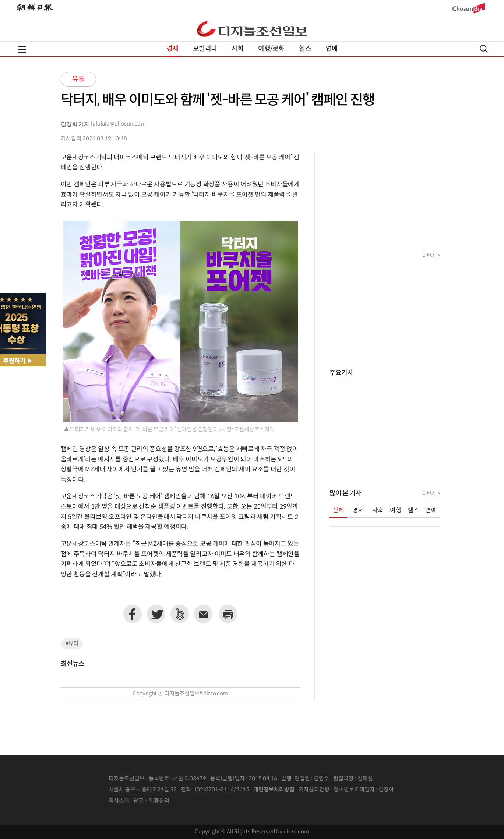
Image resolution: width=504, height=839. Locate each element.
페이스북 (133, 614)
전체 (338, 510)
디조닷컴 (252, 29)
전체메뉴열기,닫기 (22, 49)
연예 (332, 49)
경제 (172, 49)
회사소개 (119, 801)
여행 (396, 510)
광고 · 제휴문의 (151, 801)
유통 (78, 79)
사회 (237, 49)
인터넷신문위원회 (418, 790)
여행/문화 (271, 49)
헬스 (305, 49)
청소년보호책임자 (354, 790)
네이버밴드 (180, 614)
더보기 (429, 256)
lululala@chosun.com (118, 124)
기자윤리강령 (314, 790)
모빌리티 (205, 49)
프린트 (228, 614)
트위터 (156, 614)
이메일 (203, 614)
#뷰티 (72, 644)
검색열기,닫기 (484, 49)
